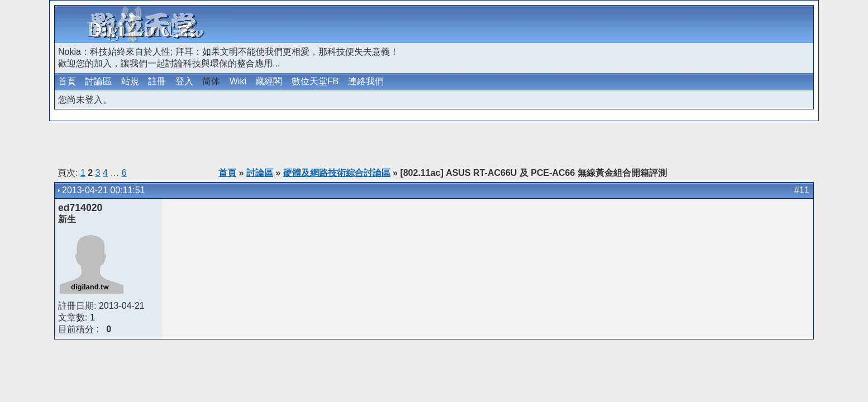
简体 (211, 81)
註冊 (157, 81)
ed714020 (80, 208)
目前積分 (76, 329)
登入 (184, 81)
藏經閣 (269, 81)
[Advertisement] (681, 24)
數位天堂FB (315, 81)
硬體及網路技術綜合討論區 (337, 173)
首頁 (67, 81)
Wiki (238, 81)
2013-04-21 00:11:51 (104, 190)
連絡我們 (366, 81)
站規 (130, 81)
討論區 (98, 81)
